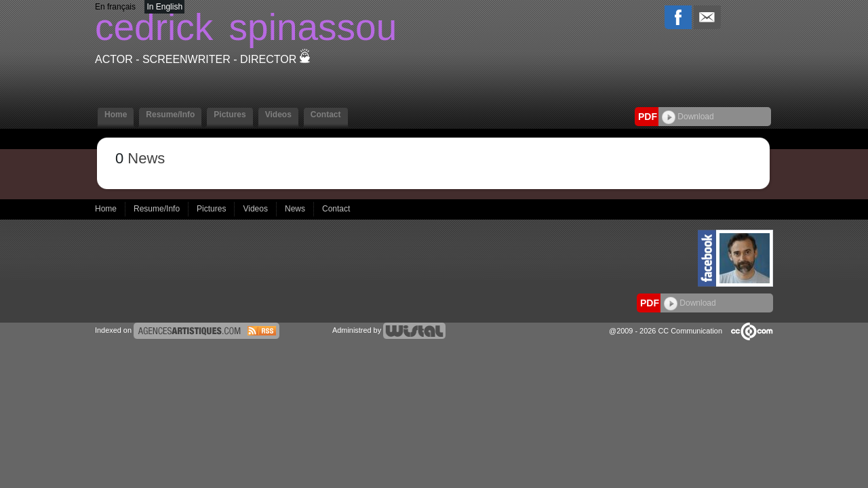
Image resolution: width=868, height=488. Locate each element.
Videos (278, 115)
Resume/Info (170, 115)
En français (115, 7)
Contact (326, 115)
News (296, 209)
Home (116, 115)
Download (688, 117)
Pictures (230, 115)
